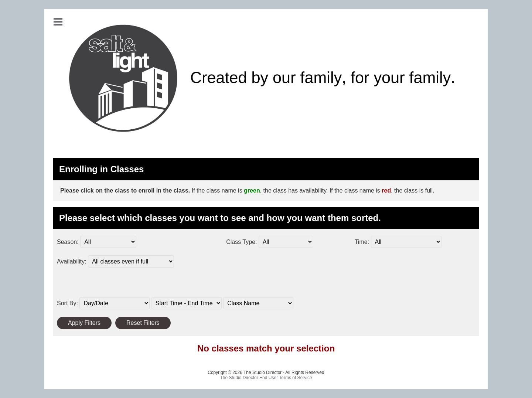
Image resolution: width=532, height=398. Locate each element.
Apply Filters (84, 323)
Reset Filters (143, 323)
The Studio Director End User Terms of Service (266, 378)
